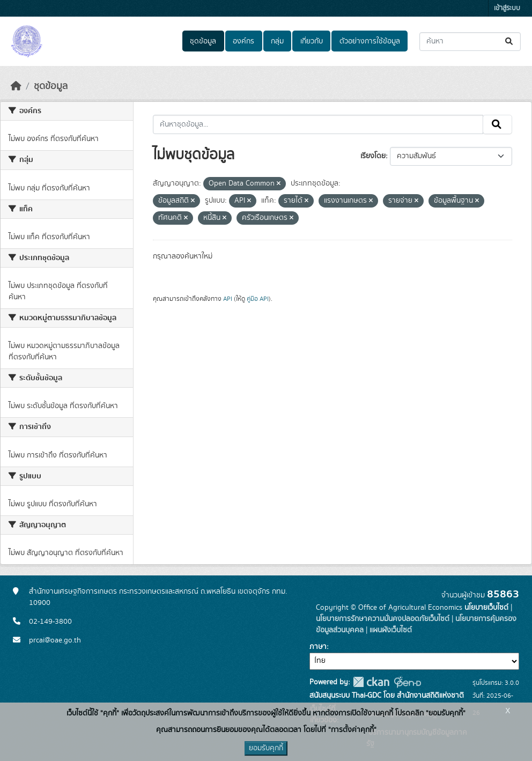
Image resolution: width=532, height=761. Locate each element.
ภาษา (318, 647)
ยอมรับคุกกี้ (266, 748)
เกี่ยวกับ (312, 41)
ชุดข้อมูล (203, 41)
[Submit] (510, 42)
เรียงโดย (373, 156)
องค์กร (243, 41)
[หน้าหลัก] (16, 86)
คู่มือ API (258, 299)
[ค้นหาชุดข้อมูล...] (470, 42)
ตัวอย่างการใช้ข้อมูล (370, 41)
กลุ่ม (277, 41)
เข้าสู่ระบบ (507, 8)
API (228, 299)
